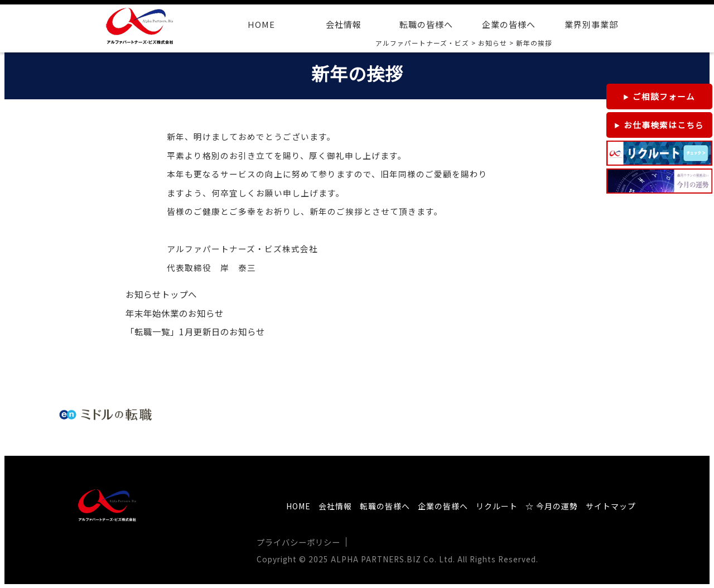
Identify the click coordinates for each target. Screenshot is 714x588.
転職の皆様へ (426, 24)
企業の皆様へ (509, 24)
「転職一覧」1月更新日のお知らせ (195, 332)
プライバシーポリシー (298, 542)
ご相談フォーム (664, 96)
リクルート (497, 506)
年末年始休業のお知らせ (175, 313)
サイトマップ (611, 506)
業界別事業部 (591, 24)
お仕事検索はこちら (664, 125)
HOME (261, 24)
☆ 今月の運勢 (552, 506)
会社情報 (344, 24)
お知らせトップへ (161, 294)
